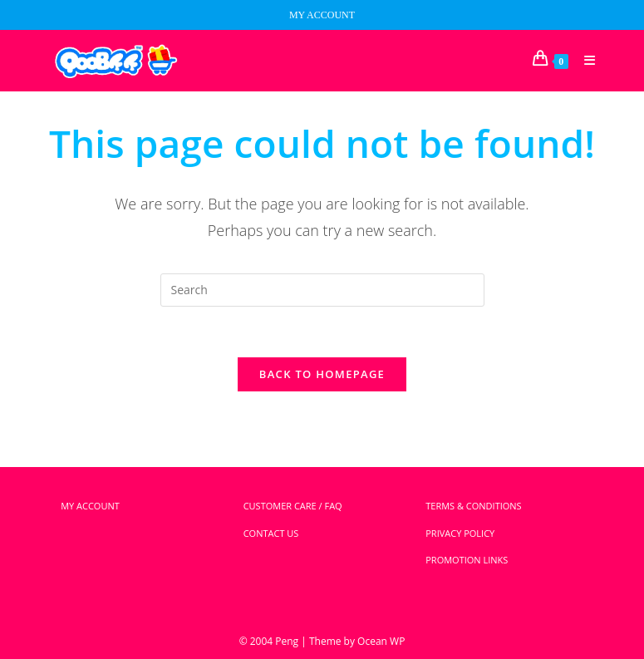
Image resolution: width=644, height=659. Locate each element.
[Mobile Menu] (584, 61)
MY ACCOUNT (322, 15)
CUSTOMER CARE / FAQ (293, 506)
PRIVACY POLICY (460, 533)
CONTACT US (271, 533)
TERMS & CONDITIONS (473, 506)
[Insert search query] (322, 290)
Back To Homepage (322, 374)
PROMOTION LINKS (467, 560)
